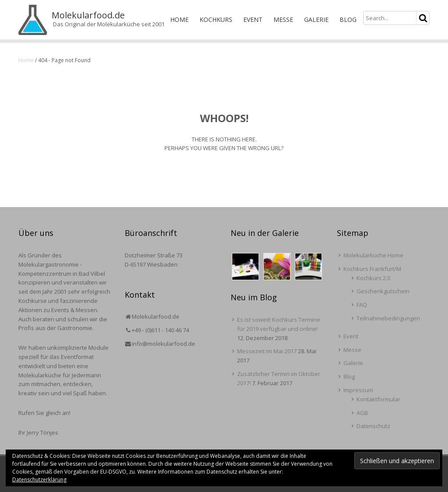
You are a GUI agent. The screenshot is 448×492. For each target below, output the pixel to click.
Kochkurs (216, 19)
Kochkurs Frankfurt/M (372, 269)
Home (179, 19)
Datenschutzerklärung (39, 480)
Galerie (316, 19)
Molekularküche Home (373, 255)
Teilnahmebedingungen (388, 318)
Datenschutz (373, 426)
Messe (283, 19)
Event (253, 19)
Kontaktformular (378, 399)
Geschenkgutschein (383, 291)
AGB (362, 413)
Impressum (358, 390)
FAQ (362, 305)
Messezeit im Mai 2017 (267, 351)
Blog (348, 19)
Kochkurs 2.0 (373, 278)
